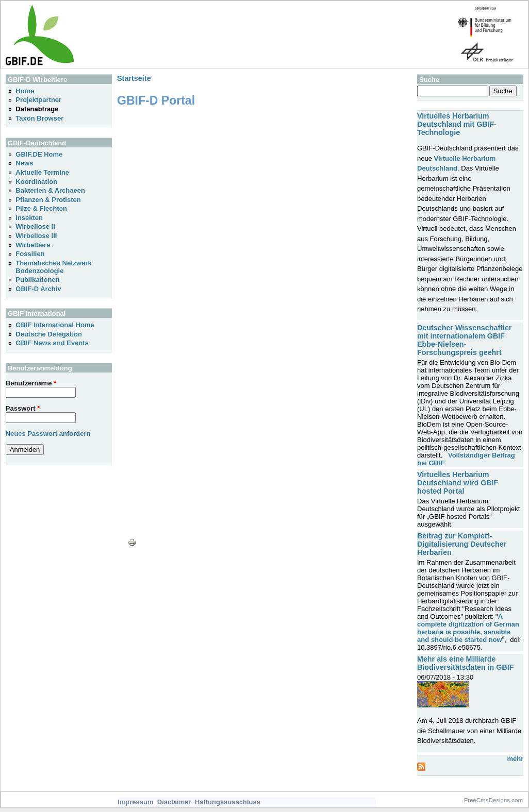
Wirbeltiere (33, 245)
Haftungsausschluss (228, 802)
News (24, 163)
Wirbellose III (36, 236)
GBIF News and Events (52, 343)
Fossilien (30, 254)
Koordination (36, 182)
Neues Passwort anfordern (48, 434)
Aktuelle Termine (42, 172)
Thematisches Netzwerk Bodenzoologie (53, 267)
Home (25, 91)
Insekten (29, 218)
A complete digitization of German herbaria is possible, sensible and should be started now (468, 628)
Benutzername (31, 383)
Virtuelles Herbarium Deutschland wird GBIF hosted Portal (458, 483)
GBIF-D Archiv (38, 289)
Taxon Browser (39, 118)
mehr (515, 759)
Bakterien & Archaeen (50, 190)
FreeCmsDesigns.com (493, 800)
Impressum (135, 802)
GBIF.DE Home (39, 154)
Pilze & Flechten (41, 208)
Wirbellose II (35, 226)
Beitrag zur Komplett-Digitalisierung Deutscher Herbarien (462, 544)
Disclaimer (174, 802)
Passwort (23, 408)
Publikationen (37, 280)
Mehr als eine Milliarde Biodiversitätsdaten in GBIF (465, 663)
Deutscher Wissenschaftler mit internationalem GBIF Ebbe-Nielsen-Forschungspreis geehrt (464, 340)
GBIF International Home (55, 325)
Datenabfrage (37, 109)
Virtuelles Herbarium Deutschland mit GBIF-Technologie (457, 124)
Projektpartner (38, 100)
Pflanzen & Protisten (48, 200)
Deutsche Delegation (49, 334)
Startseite (134, 78)
